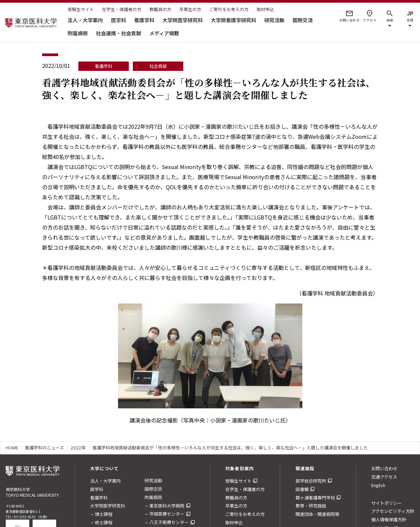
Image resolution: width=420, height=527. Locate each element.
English (378, 485)
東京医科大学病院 (167, 506)
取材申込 (265, 9)
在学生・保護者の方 (122, 9)
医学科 (119, 20)
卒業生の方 (190, 9)
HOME (12, 448)
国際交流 (303, 20)
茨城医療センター (167, 514)
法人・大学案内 (85, 20)
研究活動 (274, 20)
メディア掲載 (164, 33)
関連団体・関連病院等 (317, 514)
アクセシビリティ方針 (393, 511)
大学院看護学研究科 (234, 20)
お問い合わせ (384, 468)
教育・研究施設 (311, 506)
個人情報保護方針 (389, 519)
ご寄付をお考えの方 (229, 9)
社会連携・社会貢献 (119, 33)
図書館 (302, 489)
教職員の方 (160, 9)
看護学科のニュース (44, 448)
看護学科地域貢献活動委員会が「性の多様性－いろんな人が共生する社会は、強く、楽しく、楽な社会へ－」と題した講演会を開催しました (230, 448)
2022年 (78, 448)
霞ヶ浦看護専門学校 (315, 498)
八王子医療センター (169, 522)
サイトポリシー (387, 503)
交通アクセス (384, 477)
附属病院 (78, 33)
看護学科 (144, 20)
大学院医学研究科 (183, 20)
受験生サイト (81, 9)
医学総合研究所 (311, 481)
